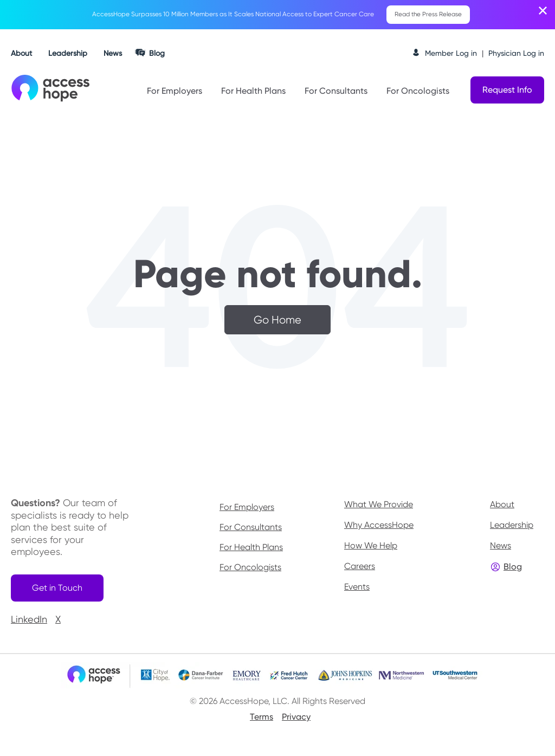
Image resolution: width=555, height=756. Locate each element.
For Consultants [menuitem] (251, 529)
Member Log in (451, 54)
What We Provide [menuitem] (379, 506)
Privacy (296, 721)
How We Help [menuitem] (371, 547)
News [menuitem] (501, 547)
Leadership (68, 54)
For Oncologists (418, 92)
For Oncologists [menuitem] (250, 569)
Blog (157, 54)
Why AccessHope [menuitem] (379, 526)
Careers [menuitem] (360, 568)
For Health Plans (253, 92)
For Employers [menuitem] (247, 509)
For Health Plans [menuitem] (251, 549)
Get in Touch (60, 590)
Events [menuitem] (357, 588)
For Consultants (336, 92)
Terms (262, 721)
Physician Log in (516, 54)
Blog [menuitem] (513, 568)
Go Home (277, 321)
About (21, 54)
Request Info (507, 91)
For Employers (175, 92)
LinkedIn (29, 623)
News (113, 54)
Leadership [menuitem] (512, 526)
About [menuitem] (502, 506)
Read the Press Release (428, 15)
